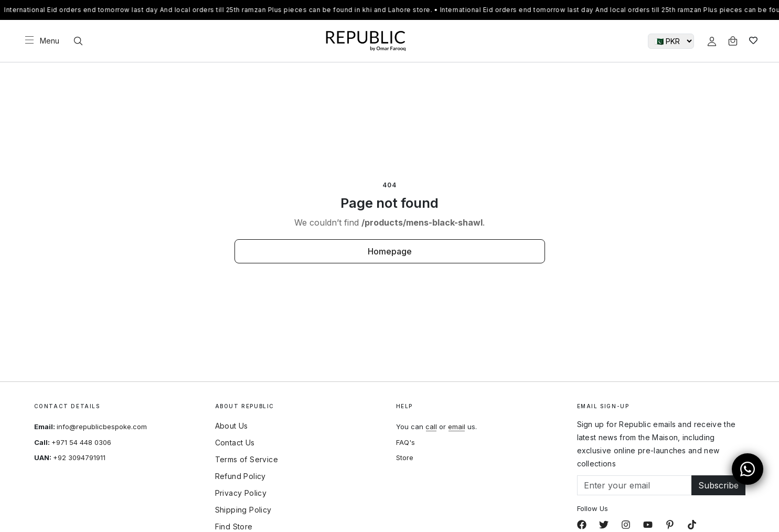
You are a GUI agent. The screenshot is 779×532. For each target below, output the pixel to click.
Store (405, 457)
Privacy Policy (241, 493)
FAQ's (405, 442)
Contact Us (235, 443)
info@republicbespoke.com (102, 427)
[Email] (634, 485)
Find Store (234, 527)
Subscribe (718, 485)
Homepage (390, 251)
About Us (232, 426)
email (457, 427)
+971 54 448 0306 (81, 442)
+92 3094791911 (79, 457)
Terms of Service (247, 460)
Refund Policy (241, 476)
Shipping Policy (243, 510)
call (431, 427)
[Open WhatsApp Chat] (748, 469)
